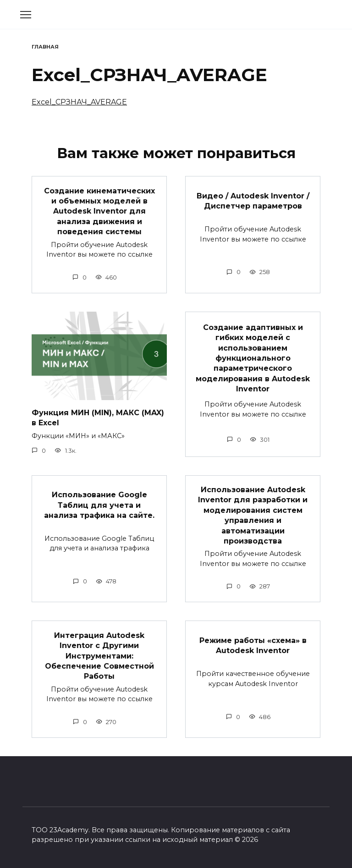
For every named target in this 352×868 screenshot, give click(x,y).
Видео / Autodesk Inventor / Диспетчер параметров (253, 201)
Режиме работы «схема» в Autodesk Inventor (253, 646)
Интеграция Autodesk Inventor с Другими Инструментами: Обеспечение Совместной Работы (99, 656)
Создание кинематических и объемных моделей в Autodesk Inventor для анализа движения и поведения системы (99, 211)
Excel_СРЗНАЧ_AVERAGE (79, 102)
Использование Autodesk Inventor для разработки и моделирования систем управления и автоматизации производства (253, 515)
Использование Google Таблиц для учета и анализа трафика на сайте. (99, 505)
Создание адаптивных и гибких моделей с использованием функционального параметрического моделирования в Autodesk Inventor (253, 358)
